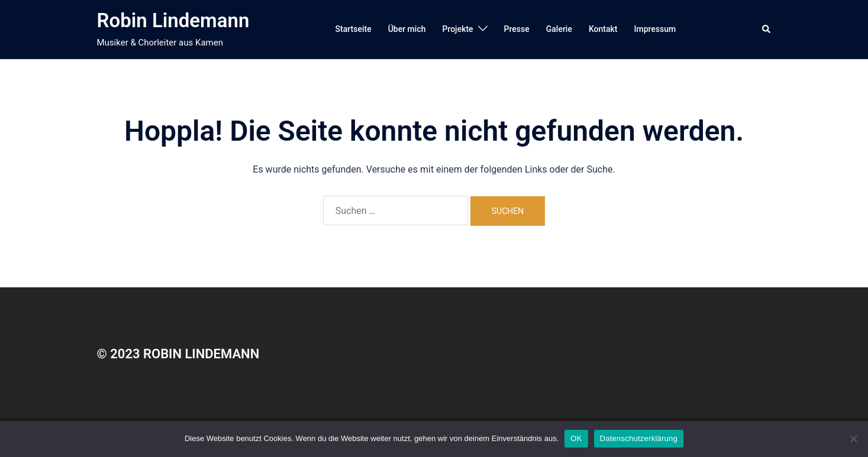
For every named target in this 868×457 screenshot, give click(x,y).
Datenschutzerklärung (639, 438)
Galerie (559, 29)
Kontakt (603, 29)
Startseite (354, 29)
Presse (517, 29)
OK (576, 438)
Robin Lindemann (173, 20)
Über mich (407, 29)
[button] (767, 30)
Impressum (655, 29)
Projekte (457, 29)
